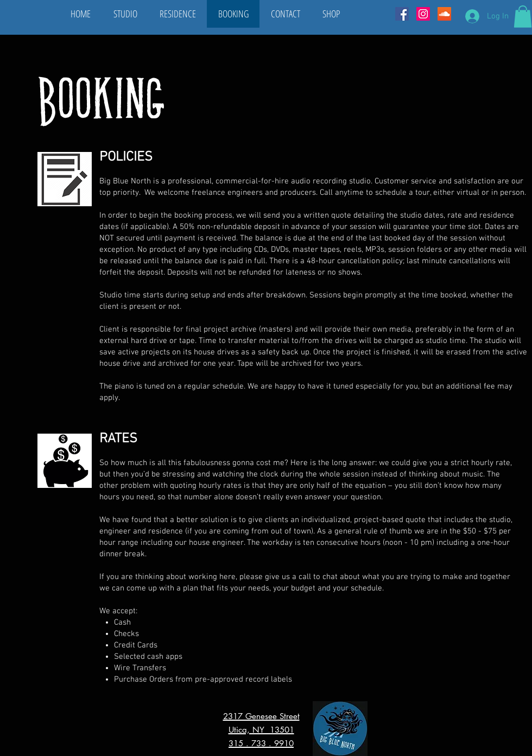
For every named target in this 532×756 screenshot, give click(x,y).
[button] (523, 17)
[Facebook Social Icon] (402, 14)
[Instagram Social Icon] (423, 14)
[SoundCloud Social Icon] (444, 14)
